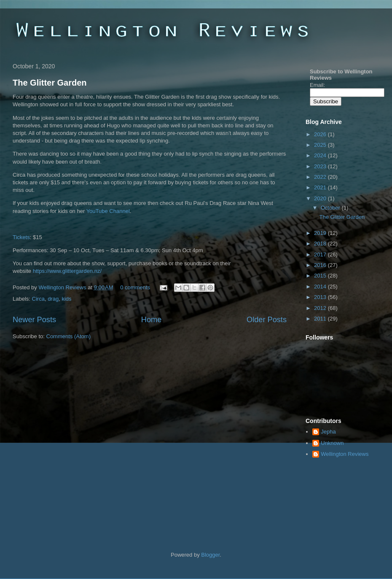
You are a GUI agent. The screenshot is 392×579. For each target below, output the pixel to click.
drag (53, 299)
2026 (321, 134)
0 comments (135, 287)
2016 (321, 265)
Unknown (332, 443)
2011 (321, 319)
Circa (38, 299)
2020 (321, 198)
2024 (321, 155)
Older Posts (267, 320)
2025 (321, 145)
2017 (321, 254)
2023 (321, 166)
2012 (321, 308)
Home (152, 320)
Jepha (328, 432)
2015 (321, 276)
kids (66, 299)
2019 (321, 233)
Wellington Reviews (63, 287)
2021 (321, 187)
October (331, 208)
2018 (321, 244)
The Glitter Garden (50, 83)
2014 (321, 287)
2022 (321, 177)
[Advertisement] (79, 432)
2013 (321, 297)
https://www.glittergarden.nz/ (67, 271)
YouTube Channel (108, 211)
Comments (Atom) (68, 336)
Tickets (21, 237)
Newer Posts (34, 320)
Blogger (210, 555)
